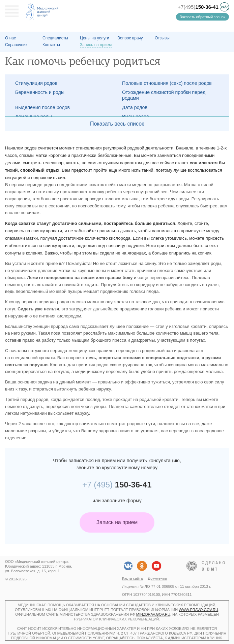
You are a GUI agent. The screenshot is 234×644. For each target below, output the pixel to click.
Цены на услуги (95, 38)
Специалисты (55, 38)
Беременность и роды (40, 92)
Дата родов (135, 107)
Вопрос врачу (130, 38)
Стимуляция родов (36, 83)
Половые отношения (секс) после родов (167, 83)
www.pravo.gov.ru (198, 610)
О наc (10, 38)
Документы (158, 578)
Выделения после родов (42, 107)
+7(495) (198, 7)
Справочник (16, 45)
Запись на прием (117, 522)
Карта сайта (132, 578)
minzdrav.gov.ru (153, 614)
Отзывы (162, 38)
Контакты (51, 45)
